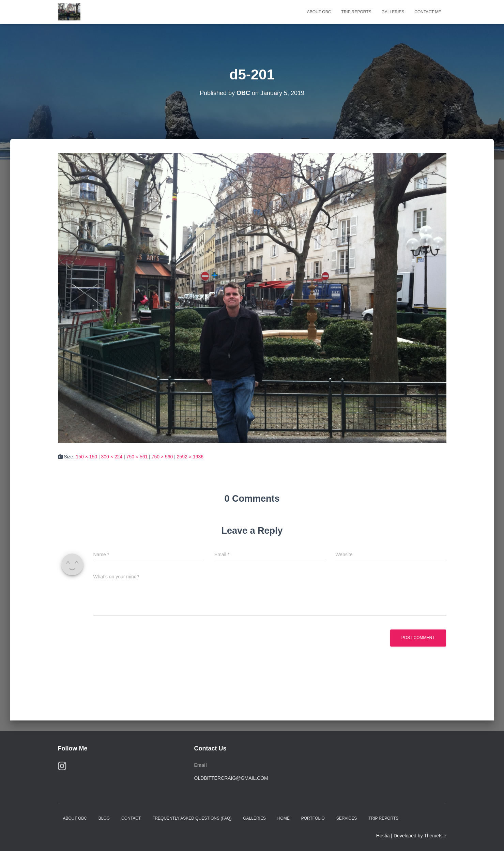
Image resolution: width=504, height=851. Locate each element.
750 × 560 (162, 457)
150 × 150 (86, 457)
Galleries (393, 12)
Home (284, 818)
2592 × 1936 (190, 457)
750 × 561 (137, 457)
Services (347, 818)
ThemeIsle (435, 836)
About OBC (319, 12)
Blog (104, 818)
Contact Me (428, 12)
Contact (131, 818)
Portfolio (313, 818)
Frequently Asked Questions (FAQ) (192, 818)
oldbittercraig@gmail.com (231, 778)
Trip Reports (356, 12)
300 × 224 (112, 457)
